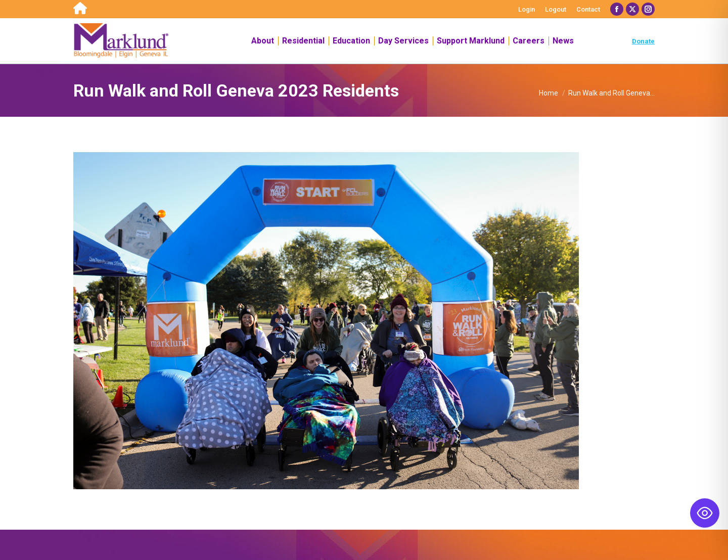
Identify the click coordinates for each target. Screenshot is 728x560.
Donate (643, 41)
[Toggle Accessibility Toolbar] (705, 513)
